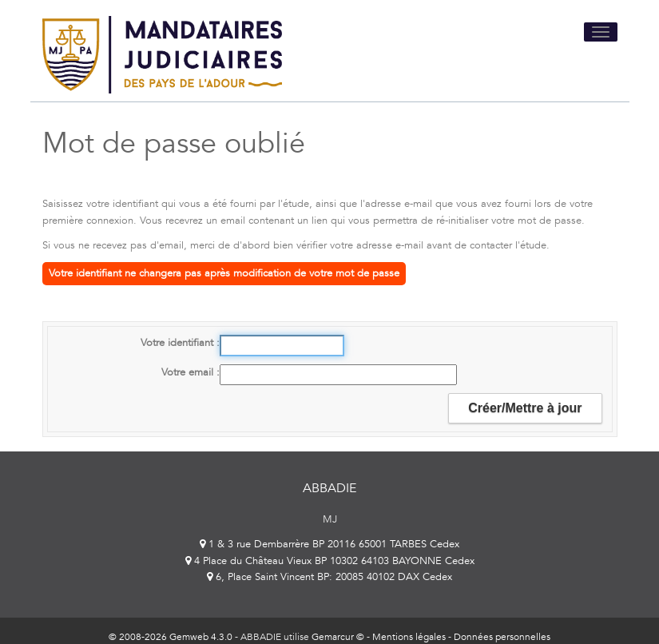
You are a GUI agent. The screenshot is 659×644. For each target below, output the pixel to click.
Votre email (189, 372)
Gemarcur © (338, 637)
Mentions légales (409, 637)
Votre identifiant (179, 343)
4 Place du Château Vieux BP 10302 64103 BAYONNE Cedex (330, 561)
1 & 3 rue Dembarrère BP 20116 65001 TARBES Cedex (329, 544)
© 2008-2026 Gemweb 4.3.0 (171, 637)
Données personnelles (502, 637)
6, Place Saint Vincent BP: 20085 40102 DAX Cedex (329, 577)
